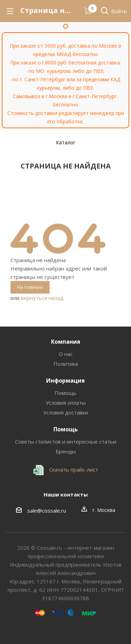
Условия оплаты (66, 403)
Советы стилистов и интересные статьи (66, 441)
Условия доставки (66, 412)
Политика (66, 364)
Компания (66, 342)
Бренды (66, 451)
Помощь (65, 393)
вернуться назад (42, 298)
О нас (66, 354)
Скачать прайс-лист (73, 470)
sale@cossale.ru (47, 511)
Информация (65, 381)
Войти (119, 11)
